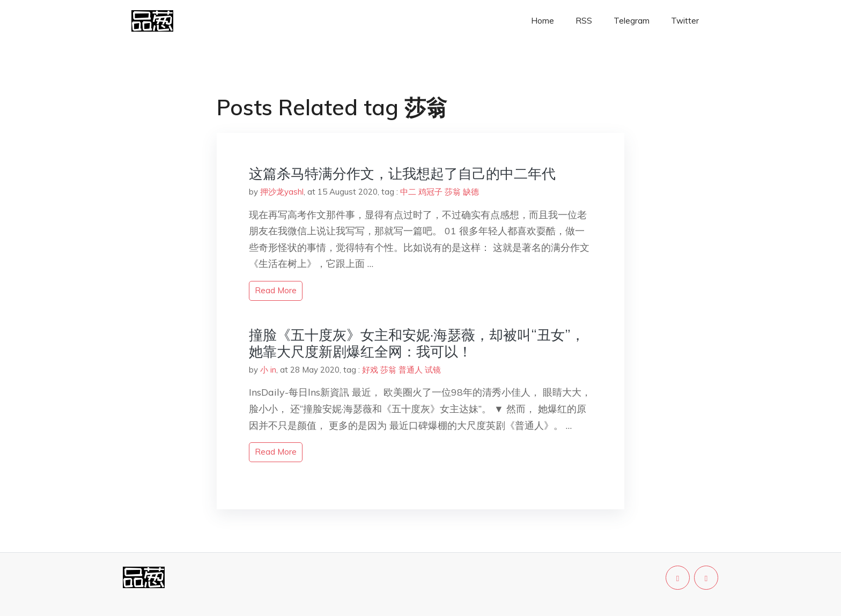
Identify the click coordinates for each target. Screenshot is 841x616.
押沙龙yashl (282, 192)
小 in (268, 370)
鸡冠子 (430, 192)
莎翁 (453, 192)
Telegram (632, 21)
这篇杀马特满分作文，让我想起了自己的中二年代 (402, 173)
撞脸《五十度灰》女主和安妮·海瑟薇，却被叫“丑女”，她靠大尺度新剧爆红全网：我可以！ (417, 343)
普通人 (411, 370)
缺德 (471, 192)
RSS (584, 21)
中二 (408, 192)
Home (543, 21)
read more (276, 290)
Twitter (685, 21)
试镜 (433, 370)
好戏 (370, 370)
